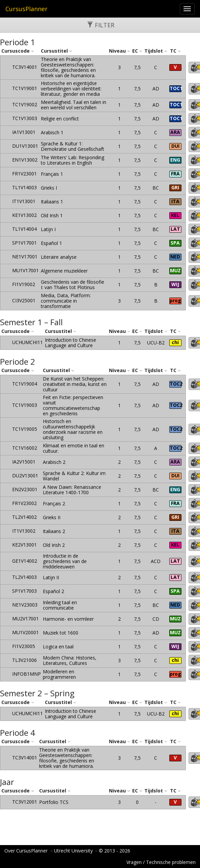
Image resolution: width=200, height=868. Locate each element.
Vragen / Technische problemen (161, 862)
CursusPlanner (26, 9)
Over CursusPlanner (26, 851)
